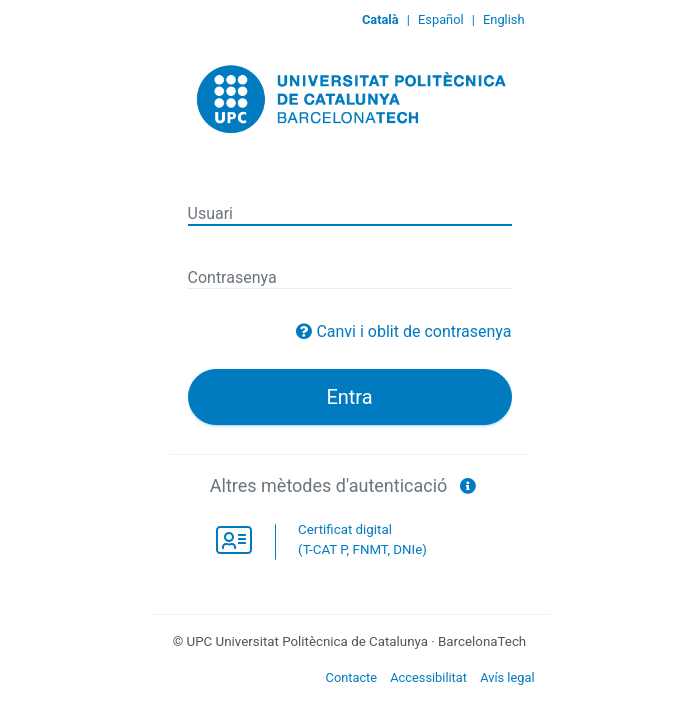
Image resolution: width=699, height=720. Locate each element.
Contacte (352, 677)
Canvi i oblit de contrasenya (413, 331)
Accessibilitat (428, 677)
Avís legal (507, 677)
